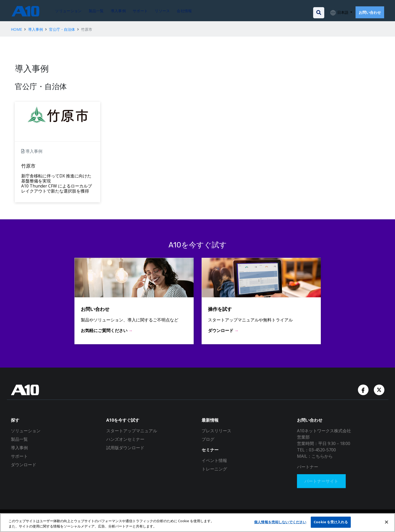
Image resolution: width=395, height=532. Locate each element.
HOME (16, 29)
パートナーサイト (322, 482)
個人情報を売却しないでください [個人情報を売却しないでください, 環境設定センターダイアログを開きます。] (280, 522)
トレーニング (214, 469)
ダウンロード (24, 465)
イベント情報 (214, 460)
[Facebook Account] (364, 389)
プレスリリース (216, 431)
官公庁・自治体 (62, 29)
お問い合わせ (370, 12)
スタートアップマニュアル (132, 431)
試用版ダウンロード (125, 448)
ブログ (208, 439)
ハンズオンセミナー (125, 439)
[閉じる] (387, 522)
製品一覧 (19, 439)
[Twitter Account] (379, 389)
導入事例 (35, 29)
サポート (19, 456)
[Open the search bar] (319, 13)
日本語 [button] (343, 12)
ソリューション (26, 431)
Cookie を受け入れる (331, 522)
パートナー (308, 467)
